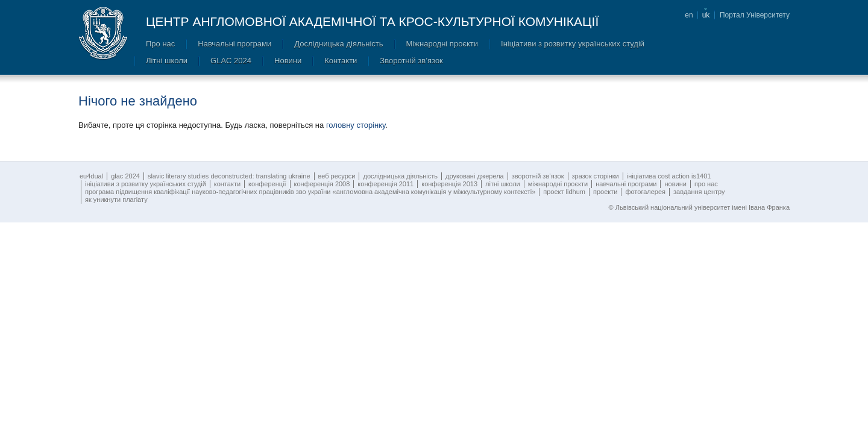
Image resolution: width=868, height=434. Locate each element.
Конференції (267, 184)
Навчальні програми (234, 44)
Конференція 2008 (322, 184)
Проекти (605, 192)
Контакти (341, 61)
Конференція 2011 (385, 184)
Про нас (160, 44)
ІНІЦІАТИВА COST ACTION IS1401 (669, 176)
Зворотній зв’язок (411, 61)
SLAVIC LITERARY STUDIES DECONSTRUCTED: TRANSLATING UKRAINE (229, 176)
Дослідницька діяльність (338, 44)
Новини (288, 61)
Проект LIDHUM (564, 192)
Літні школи (167, 61)
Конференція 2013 (449, 184)
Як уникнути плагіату (116, 200)
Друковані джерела (475, 176)
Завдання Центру (699, 192)
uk (706, 15)
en (689, 15)
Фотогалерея (645, 192)
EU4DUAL (91, 176)
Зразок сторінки (596, 176)
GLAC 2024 (231, 61)
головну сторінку (356, 125)
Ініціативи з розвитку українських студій (573, 44)
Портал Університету (755, 15)
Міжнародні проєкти (442, 44)
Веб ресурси (337, 176)
